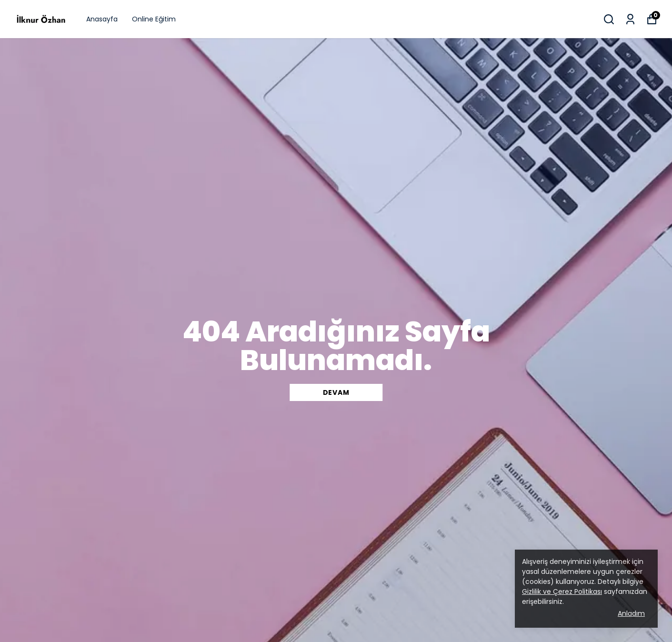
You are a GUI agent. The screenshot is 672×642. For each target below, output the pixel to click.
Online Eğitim (154, 19)
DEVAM (336, 392)
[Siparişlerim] (630, 19)
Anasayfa (102, 19)
